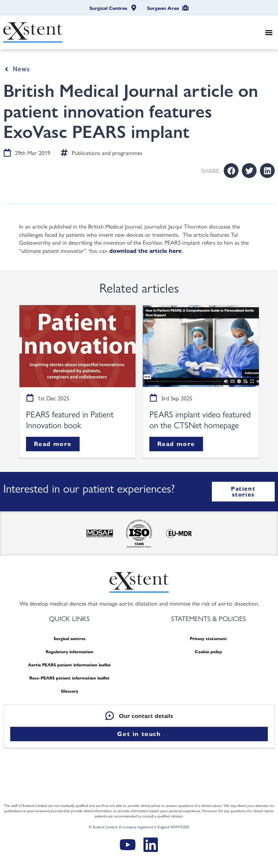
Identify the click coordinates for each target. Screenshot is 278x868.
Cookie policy (208, 652)
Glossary (70, 691)
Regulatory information (70, 652)
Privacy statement (208, 639)
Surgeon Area (163, 8)
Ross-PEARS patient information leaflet (69, 678)
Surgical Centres (108, 8)
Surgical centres (70, 639)
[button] (269, 33)
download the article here (145, 251)
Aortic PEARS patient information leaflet (69, 665)
